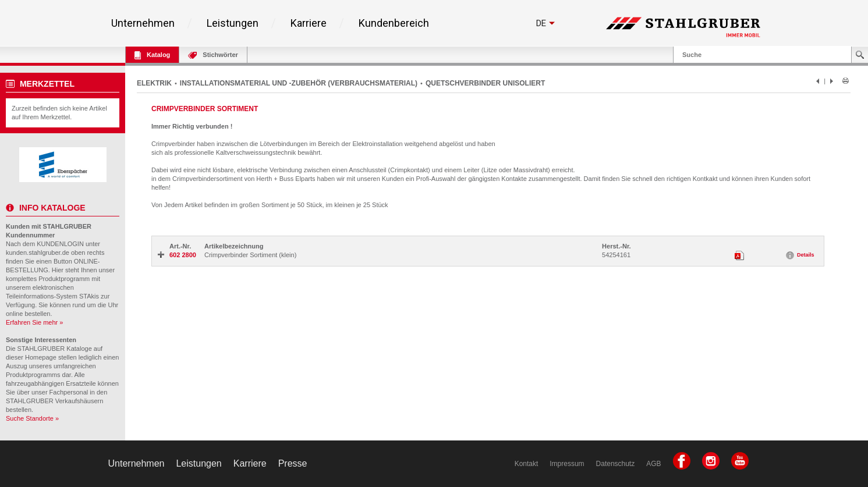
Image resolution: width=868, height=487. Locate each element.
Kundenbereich (394, 23)
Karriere (309, 23)
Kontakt (527, 464)
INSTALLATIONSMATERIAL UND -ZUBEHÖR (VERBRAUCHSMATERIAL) (299, 83)
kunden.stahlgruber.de (38, 253)
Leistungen (233, 23)
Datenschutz (616, 464)
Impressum (567, 464)
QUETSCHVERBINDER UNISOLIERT (485, 83)
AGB (653, 464)
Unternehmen (143, 23)
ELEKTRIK (154, 83)
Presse (293, 463)
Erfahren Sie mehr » (34, 322)
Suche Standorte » (32, 418)
